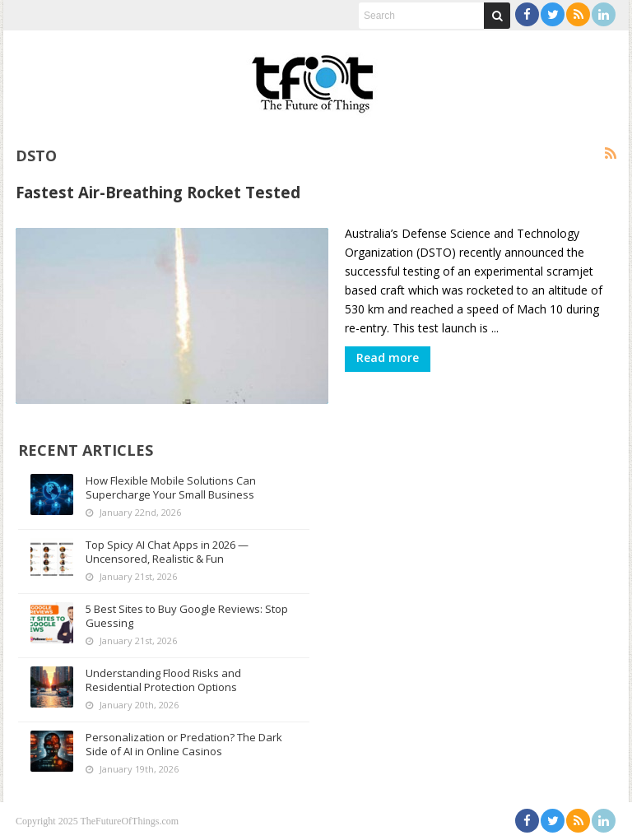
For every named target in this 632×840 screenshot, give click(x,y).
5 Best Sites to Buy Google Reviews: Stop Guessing (187, 616)
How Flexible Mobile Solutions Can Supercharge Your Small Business (171, 487)
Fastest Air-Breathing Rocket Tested (158, 192)
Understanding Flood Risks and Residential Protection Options (163, 680)
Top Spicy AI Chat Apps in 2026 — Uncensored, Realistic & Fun (167, 552)
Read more (388, 357)
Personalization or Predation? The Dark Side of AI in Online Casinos (184, 744)
